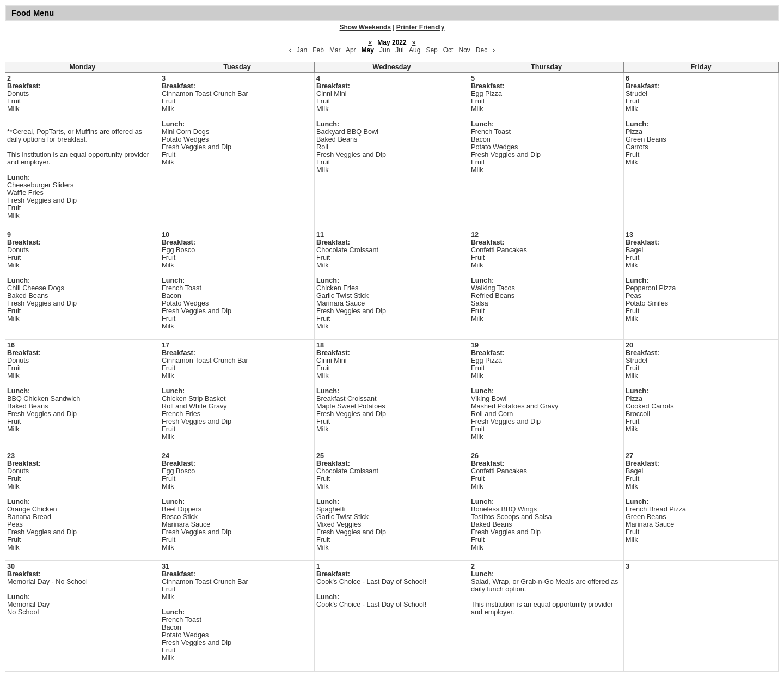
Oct (448, 50)
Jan (302, 50)
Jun (385, 50)
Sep (431, 50)
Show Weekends (365, 27)
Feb (318, 50)
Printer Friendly (421, 27)
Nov (464, 50)
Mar (335, 50)
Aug (415, 50)
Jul (399, 50)
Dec (482, 50)
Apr (351, 50)
